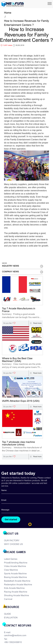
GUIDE (8, 614)
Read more (35, 323)
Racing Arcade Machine (16, 592)
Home (8, 13)
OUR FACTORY (12, 541)
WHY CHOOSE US (13, 544)
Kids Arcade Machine (14, 588)
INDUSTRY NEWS (10, 266)
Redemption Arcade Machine (18, 585)
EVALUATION (11, 618)
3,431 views (8, 45)
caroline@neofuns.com (15, 636)
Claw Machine (11, 570)
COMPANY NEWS (10, 272)
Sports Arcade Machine (15, 574)
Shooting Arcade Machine (16, 596)
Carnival (8, 599)
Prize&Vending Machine (16, 563)
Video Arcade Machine (15, 566)
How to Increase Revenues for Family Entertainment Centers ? (27, 23)
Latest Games (11, 559)
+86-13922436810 (13, 642)
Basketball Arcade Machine (17, 581)
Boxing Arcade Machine (15, 577)
